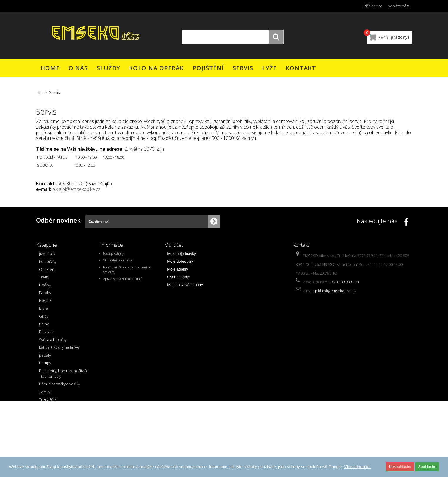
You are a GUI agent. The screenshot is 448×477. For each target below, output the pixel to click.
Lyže (269, 68)
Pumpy (45, 366)
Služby (108, 68)
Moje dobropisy (180, 264)
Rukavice (47, 335)
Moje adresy (178, 272)
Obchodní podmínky (118, 263)
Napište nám (399, 6)
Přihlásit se (373, 6)
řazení (45, 418)
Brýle (43, 311)
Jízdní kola (48, 256)
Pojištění (208, 68)
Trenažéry (48, 402)
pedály (45, 358)
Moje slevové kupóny (185, 287)
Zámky (45, 394)
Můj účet (174, 245)
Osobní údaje (178, 280)
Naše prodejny (113, 256)
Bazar (44, 441)
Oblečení (47, 272)
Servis (243, 68)
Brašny (45, 288)
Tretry (44, 280)
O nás (78, 68)
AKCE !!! (45, 434)
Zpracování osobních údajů (123, 282)
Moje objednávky (182, 256)
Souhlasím (427, 467)
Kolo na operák (156, 68)
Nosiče (45, 303)
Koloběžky (48, 264)
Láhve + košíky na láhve (59, 350)
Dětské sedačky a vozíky (59, 387)
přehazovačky (51, 410)
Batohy (45, 295)
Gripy (44, 319)
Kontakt (301, 68)
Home (50, 68)
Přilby (44, 327)
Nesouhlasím (400, 467)
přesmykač (48, 426)
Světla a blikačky (53, 342)
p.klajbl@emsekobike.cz (76, 189)
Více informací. (358, 467)
